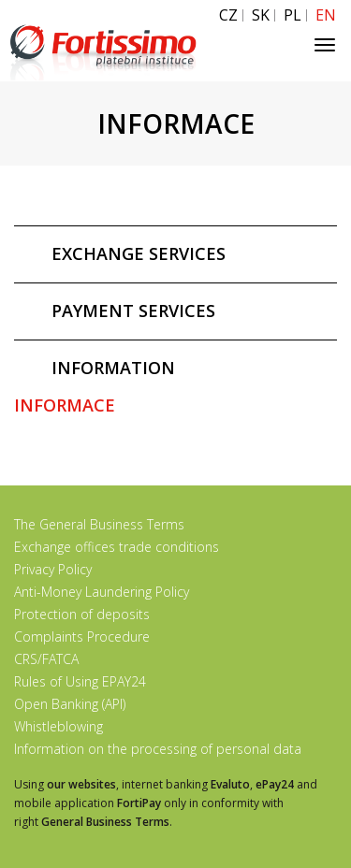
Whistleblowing (58, 726)
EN (326, 15)
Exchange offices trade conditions (117, 547)
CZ (228, 15)
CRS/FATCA (46, 659)
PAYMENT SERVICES (133, 311)
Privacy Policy (53, 569)
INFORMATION (113, 368)
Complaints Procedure (82, 637)
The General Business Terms (99, 524)
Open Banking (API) (70, 704)
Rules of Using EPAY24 (80, 681)
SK (261, 15)
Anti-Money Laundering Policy (102, 592)
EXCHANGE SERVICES (139, 253)
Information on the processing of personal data (158, 749)
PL (292, 15)
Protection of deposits (82, 614)
